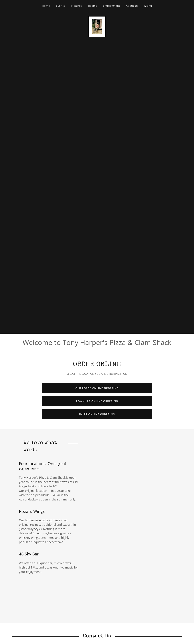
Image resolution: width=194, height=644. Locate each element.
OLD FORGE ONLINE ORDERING (97, 388)
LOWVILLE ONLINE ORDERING (97, 401)
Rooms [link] (93, 6)
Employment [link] (112, 6)
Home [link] (46, 6)
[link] (97, 26)
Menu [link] (148, 6)
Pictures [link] (77, 6)
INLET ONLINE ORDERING (97, 414)
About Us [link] (132, 6)
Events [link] (61, 6)
